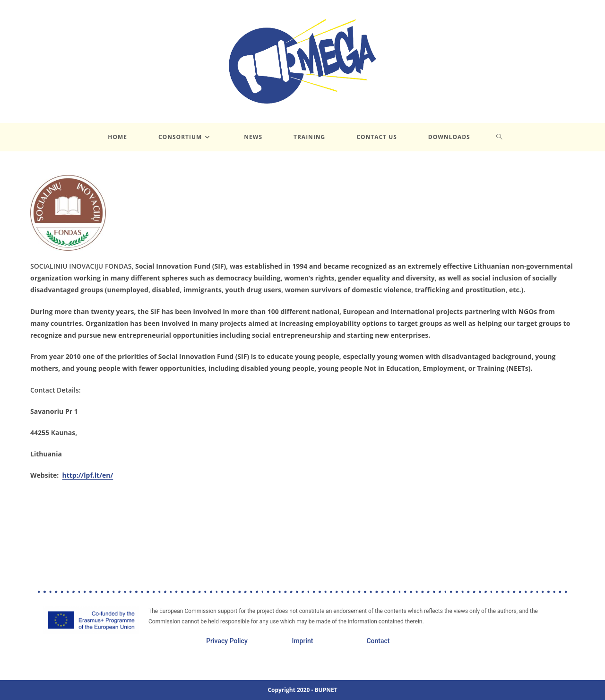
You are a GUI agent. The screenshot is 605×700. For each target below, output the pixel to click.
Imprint (302, 641)
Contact (378, 641)
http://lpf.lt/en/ (88, 475)
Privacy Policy (227, 641)
